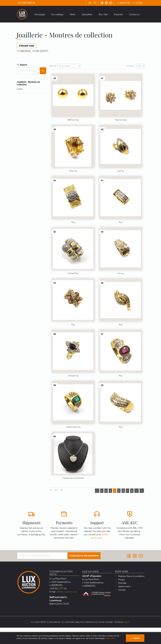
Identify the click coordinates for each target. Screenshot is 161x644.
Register (123, 3)
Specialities (80, 34)
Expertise (112, 34)
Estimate (122, 599)
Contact (122, 606)
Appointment (124, 603)
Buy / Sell (97, 34)
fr (95, 3)
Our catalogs (51, 34)
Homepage (33, 34)
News (66, 34)
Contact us (128, 34)
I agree (135, 638)
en (90, 3)
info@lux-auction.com (100, 552)
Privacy (121, 596)
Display (130, 82)
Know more (110, 638)
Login (137, 3)
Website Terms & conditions (131, 592)
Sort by (53, 82)
